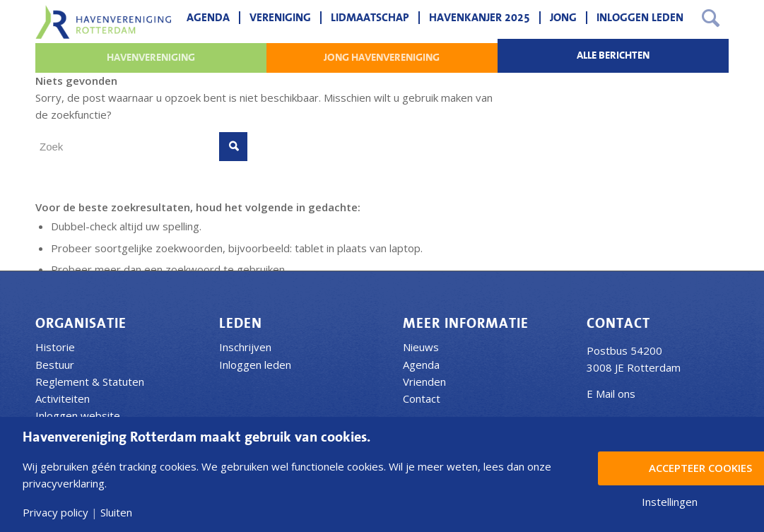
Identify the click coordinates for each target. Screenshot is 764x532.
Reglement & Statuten (90, 382)
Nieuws (421, 347)
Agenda (421, 365)
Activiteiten (63, 398)
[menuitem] (208, 18)
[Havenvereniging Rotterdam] (103, 22)
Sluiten (116, 513)
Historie (55, 347)
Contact (422, 398)
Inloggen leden (255, 365)
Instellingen (670, 502)
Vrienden (424, 382)
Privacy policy (55, 513)
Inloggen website (78, 415)
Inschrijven (245, 347)
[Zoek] (711, 18)
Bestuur (55, 365)
